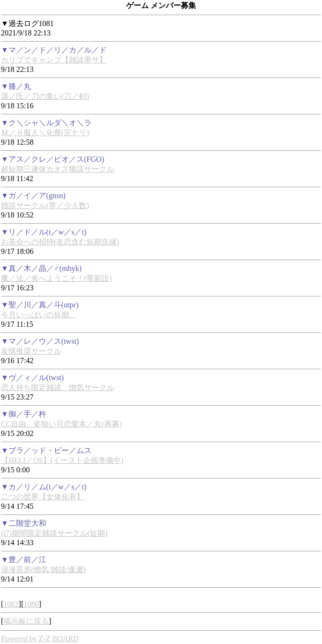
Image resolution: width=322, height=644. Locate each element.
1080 (31, 604)
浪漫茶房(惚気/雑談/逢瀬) (43, 570)
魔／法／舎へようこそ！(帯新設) (56, 278)
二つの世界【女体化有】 (42, 497)
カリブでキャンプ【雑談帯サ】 (54, 60)
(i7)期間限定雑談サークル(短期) (54, 533)
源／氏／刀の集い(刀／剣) (45, 96)
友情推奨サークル (31, 351)
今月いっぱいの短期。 (39, 315)
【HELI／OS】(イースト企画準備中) (62, 460)
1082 (11, 604)
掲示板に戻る (26, 621)
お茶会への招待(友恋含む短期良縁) (60, 242)
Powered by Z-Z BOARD (40, 639)
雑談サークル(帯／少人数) (45, 205)
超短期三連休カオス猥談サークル (58, 169)
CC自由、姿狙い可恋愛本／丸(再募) (61, 424)
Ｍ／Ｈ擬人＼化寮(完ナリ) (45, 133)
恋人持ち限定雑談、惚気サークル (58, 387)
